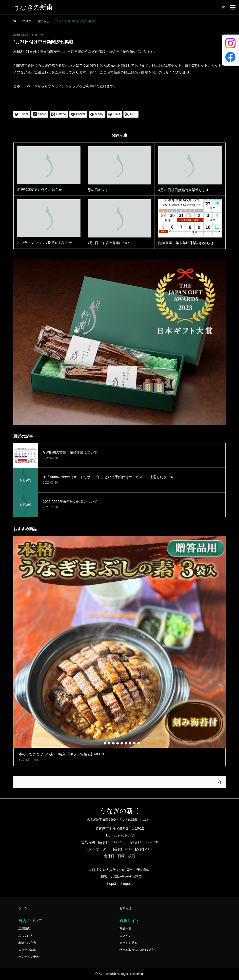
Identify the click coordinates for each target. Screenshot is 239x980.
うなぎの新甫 (33, 7)
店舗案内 (24, 928)
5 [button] (118, 743)
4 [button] (113, 743)
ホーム (23, 908)
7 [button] (126, 743)
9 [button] (134, 743)
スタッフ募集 (27, 950)
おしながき (26, 936)
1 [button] (101, 743)
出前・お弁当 (27, 943)
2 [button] (105, 743)
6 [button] (122, 743)
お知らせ (38, 35)
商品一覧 (125, 928)
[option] (119, 651)
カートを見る (128, 943)
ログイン (125, 936)
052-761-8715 (124, 835)
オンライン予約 (29, 957)
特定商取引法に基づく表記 (137, 950)
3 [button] (109, 743)
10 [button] (139, 743)
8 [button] (130, 743)
